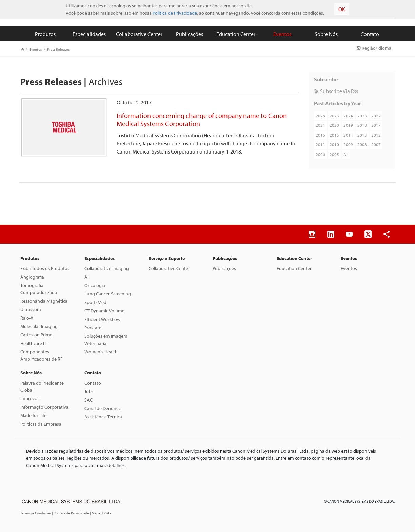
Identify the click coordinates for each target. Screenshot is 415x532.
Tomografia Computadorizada (39, 289)
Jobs (89, 391)
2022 (376, 116)
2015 (334, 135)
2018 (362, 125)
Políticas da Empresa (41, 424)
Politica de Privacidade (175, 13)
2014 (348, 135)
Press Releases (57, 49)
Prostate (93, 328)
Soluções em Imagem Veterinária (106, 340)
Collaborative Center (139, 34)
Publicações (190, 34)
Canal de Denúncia (103, 408)
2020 (334, 125)
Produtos (45, 34)
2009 (348, 144)
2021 (320, 125)
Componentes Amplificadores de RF (42, 355)
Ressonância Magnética (44, 301)
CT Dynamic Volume (104, 311)
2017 (376, 125)
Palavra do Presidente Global (42, 386)
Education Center (236, 34)
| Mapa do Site (101, 513)
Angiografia (32, 277)
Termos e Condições (36, 513)
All (346, 154)
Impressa (29, 398)
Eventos (282, 34)
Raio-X (27, 318)
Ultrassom (31, 309)
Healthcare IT (33, 343)
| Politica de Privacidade (71, 513)
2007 (376, 144)
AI (86, 277)
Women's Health (101, 352)
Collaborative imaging (107, 268)
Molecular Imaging (39, 326)
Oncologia (95, 285)
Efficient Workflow (102, 319)
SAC (88, 400)
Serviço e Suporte (167, 258)
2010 (334, 144)
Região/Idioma (374, 48)
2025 (334, 116)
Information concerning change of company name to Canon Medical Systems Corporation (202, 119)
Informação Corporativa (44, 407)
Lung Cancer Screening (108, 294)
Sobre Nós (326, 34)
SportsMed (95, 302)
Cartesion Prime (36, 335)
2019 (348, 125)
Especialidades (89, 34)
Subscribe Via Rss (336, 91)
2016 (320, 135)
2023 (362, 116)
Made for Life (33, 415)
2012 (376, 135)
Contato (370, 34)
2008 (362, 144)
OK (342, 9)
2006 (320, 154)
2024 (348, 116)
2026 (320, 116)
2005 (334, 154)
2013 (362, 135)
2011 (320, 144)
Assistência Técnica (103, 417)
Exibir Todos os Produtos (45, 268)
